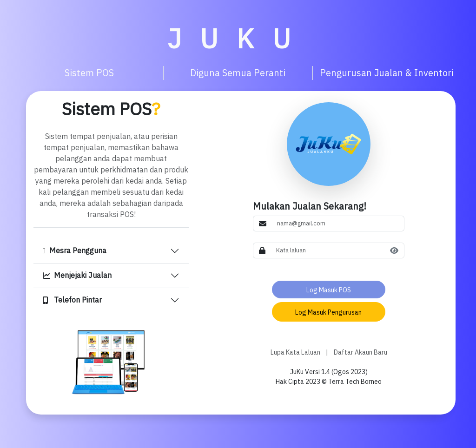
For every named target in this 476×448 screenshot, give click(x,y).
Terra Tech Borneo (354, 382)
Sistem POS (111, 109)
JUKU (238, 39)
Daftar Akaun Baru (360, 352)
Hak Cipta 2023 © (301, 382)
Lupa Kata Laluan (295, 352)
